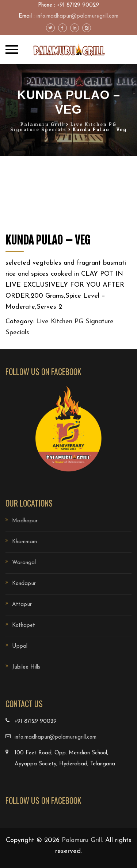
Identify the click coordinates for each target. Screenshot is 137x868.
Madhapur (25, 521)
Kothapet (24, 626)
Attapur (22, 605)
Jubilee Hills (26, 667)
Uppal (20, 646)
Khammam (24, 542)
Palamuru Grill (82, 840)
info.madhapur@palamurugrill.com (77, 16)
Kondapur (24, 584)
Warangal (24, 563)
